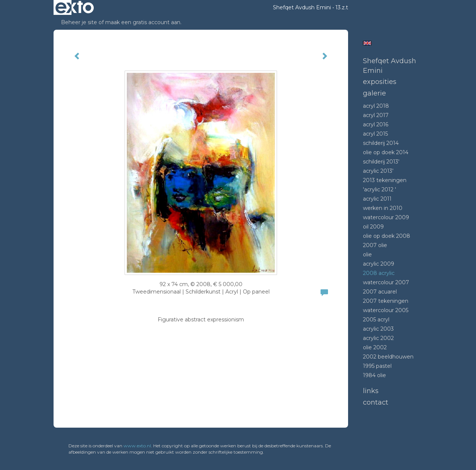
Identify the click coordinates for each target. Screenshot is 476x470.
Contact (376, 402)
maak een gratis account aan (143, 22)
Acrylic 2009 (379, 264)
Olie (367, 255)
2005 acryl (376, 320)
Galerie (374, 93)
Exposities (380, 82)
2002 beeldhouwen (388, 357)
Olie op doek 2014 (386, 152)
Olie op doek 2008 (387, 236)
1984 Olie (374, 375)
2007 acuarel (380, 292)
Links (371, 391)
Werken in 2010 (383, 208)
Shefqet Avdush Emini (302, 7)
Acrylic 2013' (378, 171)
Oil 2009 (373, 227)
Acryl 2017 (376, 115)
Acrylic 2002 (378, 338)
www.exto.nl (137, 446)
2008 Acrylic (379, 273)
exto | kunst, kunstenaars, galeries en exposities (75, 7)
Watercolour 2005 (386, 310)
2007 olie (375, 245)
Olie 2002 (375, 347)
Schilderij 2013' (381, 162)
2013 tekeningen (385, 180)
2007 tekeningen (386, 301)
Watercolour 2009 (386, 217)
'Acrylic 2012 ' (379, 189)
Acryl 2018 (376, 106)
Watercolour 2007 (386, 282)
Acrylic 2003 (378, 329)
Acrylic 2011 (377, 199)
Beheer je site (79, 22)
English (367, 43)
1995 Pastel (377, 366)
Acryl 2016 (376, 124)
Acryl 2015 (375, 134)
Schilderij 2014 (381, 143)
